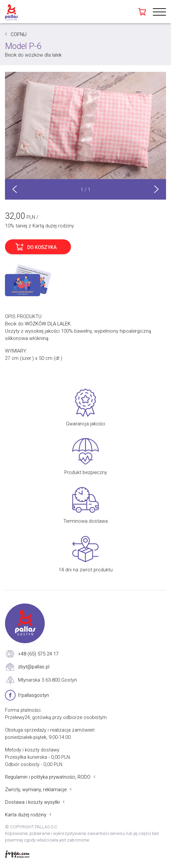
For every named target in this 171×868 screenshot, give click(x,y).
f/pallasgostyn (33, 695)
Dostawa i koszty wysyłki (32, 802)
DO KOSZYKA (42, 247)
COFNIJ (19, 34)
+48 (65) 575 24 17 (38, 654)
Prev (15, 189)
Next (156, 189)
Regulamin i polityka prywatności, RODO (48, 777)
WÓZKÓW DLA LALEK (48, 324)
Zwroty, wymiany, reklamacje (36, 790)
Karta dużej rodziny (26, 815)
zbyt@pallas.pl (34, 667)
